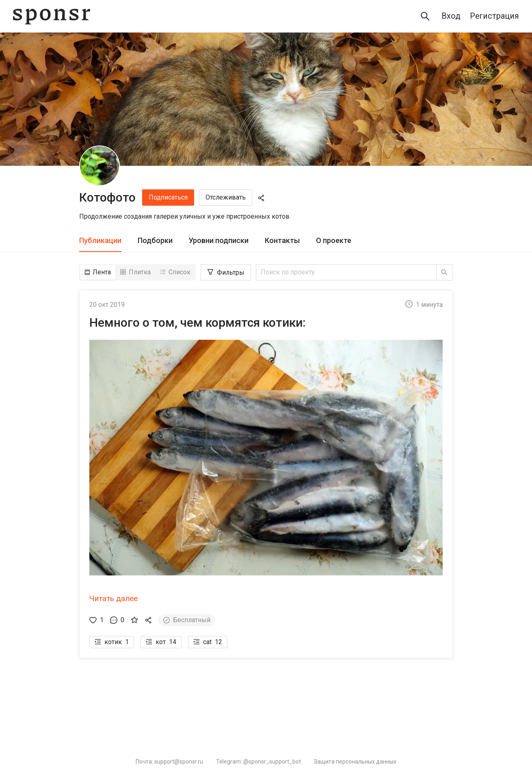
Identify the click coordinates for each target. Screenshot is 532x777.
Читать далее (114, 598)
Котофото (107, 197)
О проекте (334, 240)
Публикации (100, 240)
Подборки (155, 240)
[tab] (100, 241)
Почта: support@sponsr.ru (169, 762)
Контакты (282, 240)
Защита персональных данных (355, 762)
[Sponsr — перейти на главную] (52, 16)
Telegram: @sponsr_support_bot (258, 762)
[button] (266, 464)
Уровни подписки (219, 240)
